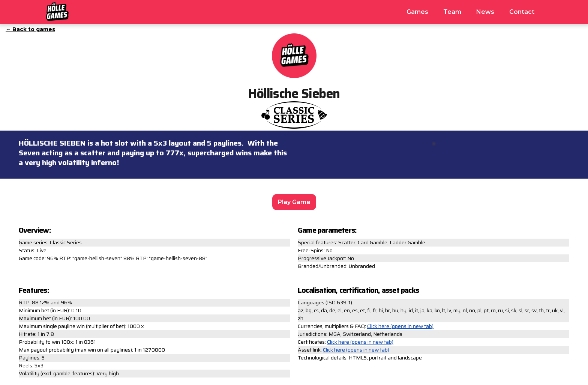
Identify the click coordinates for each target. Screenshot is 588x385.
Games (417, 12)
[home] (57, 11)
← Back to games (30, 29)
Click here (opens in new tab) (400, 326)
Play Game (294, 202)
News (485, 12)
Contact (522, 12)
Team (452, 12)
